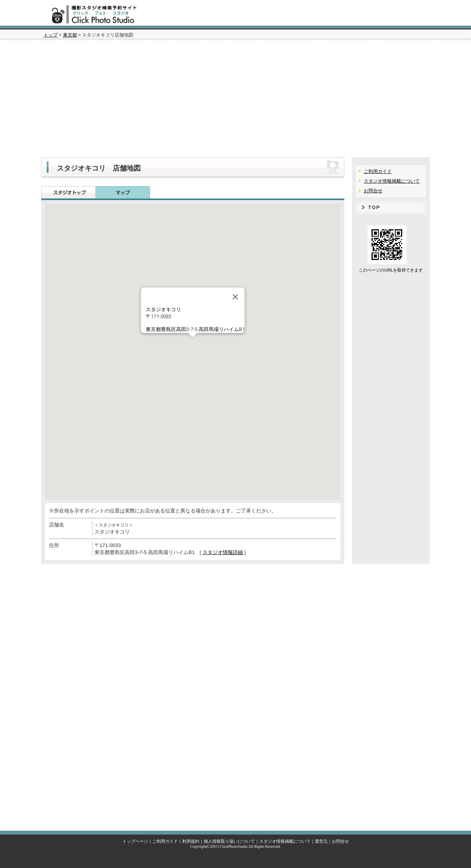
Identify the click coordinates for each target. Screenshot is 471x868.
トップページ (135, 841)
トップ (51, 35)
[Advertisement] (235, 99)
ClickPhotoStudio (234, 846)
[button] (193, 344)
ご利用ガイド (378, 171)
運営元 (321, 841)
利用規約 (191, 841)
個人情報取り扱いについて (229, 841)
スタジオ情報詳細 (223, 552)
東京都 (70, 35)
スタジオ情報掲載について (392, 181)
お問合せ (373, 191)
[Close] (235, 297)
